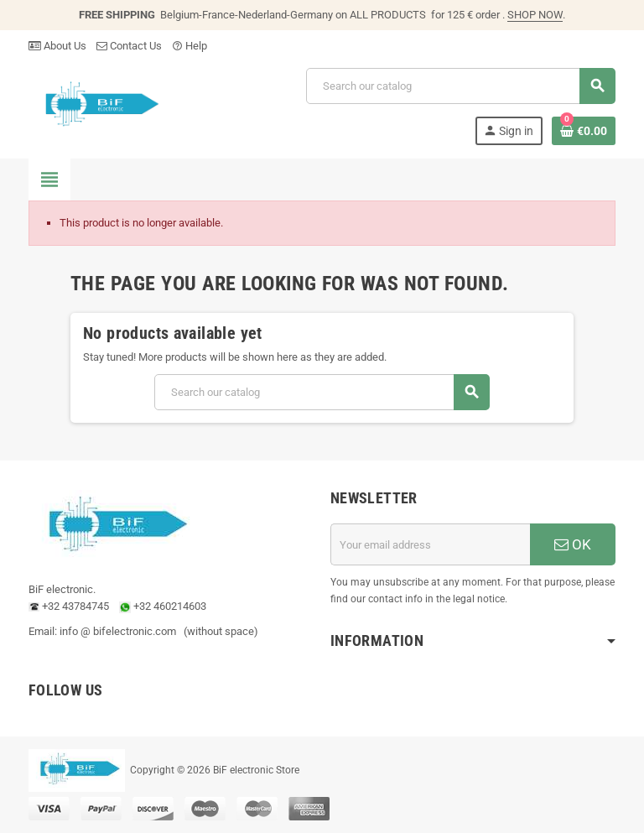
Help (190, 46)
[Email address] (430, 544)
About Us (57, 46)
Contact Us (129, 46)
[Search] (460, 86)
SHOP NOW (535, 15)
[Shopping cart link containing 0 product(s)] (584, 131)
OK (573, 544)
